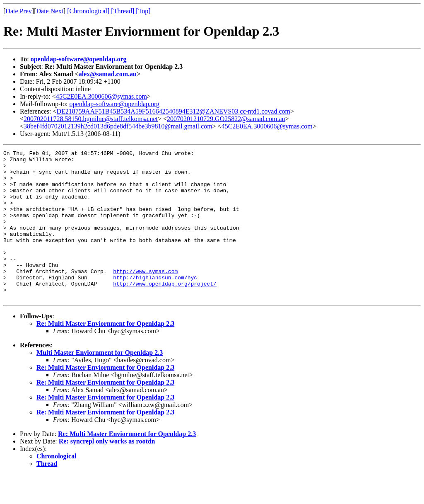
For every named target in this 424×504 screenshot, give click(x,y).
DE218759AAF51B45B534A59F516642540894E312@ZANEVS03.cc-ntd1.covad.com (173, 111)
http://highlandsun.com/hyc (155, 303)
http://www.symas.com (145, 296)
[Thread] (123, 11)
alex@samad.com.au (108, 74)
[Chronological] (88, 11)
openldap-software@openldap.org (79, 59)
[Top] (143, 11)
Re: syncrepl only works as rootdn (107, 471)
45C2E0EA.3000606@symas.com (101, 96)
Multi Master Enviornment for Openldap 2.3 (100, 382)
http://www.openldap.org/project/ (165, 311)
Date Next (50, 11)
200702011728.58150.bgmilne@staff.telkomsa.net (91, 119)
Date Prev (19, 11)
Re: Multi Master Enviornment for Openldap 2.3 (105, 353)
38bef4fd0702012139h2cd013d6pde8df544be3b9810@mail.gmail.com (118, 126)
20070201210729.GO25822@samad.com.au (226, 119)
